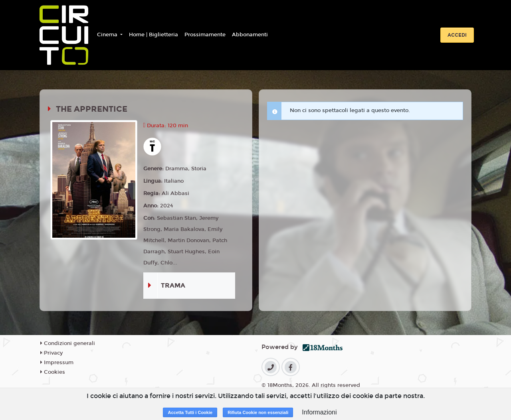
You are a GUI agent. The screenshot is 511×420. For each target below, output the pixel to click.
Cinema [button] (108, 35)
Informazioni (319, 412)
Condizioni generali (68, 343)
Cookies (53, 372)
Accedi (457, 35)
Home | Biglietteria (153, 35)
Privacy (51, 353)
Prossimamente (205, 35)
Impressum (57, 363)
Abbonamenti (250, 35)
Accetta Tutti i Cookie (190, 412)
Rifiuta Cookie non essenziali (258, 412)
